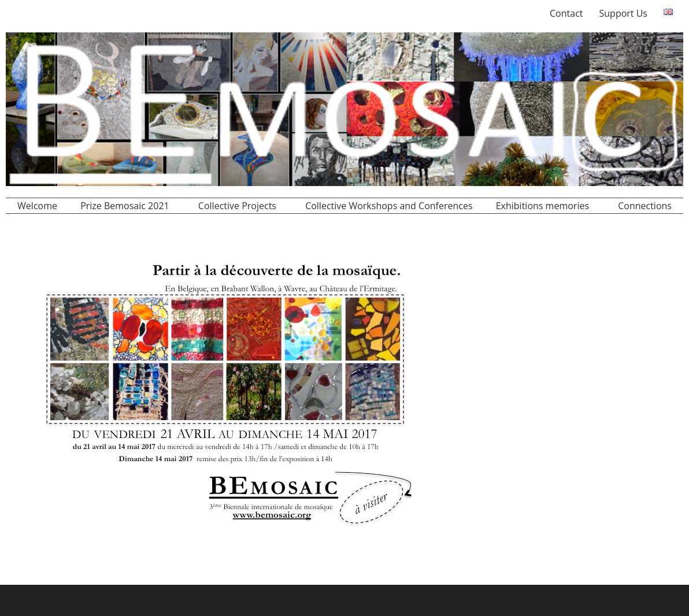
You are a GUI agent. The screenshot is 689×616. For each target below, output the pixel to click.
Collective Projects (237, 206)
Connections (645, 206)
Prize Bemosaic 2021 (125, 206)
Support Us (623, 13)
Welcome (37, 206)
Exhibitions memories (542, 206)
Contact (566, 13)
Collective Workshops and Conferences (389, 206)
